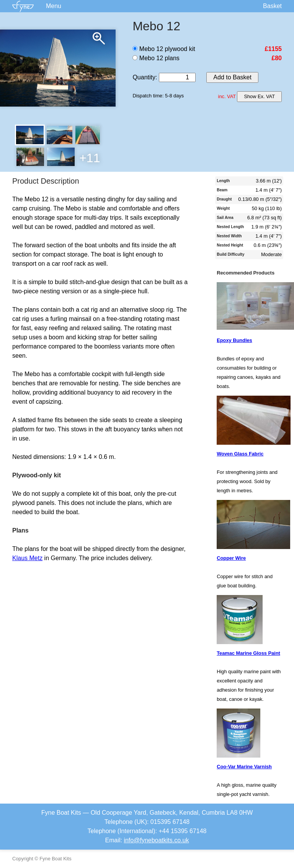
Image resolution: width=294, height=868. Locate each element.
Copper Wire (231, 558)
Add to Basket (232, 77)
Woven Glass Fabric (240, 454)
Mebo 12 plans (156, 58)
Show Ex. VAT (259, 96)
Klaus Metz (27, 558)
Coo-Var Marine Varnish (244, 767)
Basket (272, 6)
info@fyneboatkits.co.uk (156, 840)
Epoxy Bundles (234, 340)
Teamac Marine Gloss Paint (248, 653)
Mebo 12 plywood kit (164, 49)
